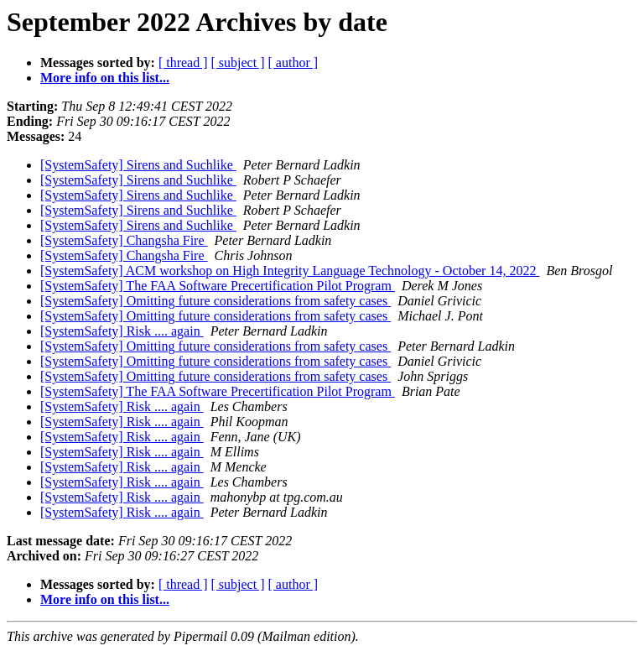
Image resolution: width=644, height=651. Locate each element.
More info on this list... (105, 78)
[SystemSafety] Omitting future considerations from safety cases (216, 301)
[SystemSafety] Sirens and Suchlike (138, 165)
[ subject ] (238, 62)
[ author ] (293, 62)
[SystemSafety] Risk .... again (122, 331)
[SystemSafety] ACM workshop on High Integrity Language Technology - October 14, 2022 (290, 271)
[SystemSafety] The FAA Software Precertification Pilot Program (218, 286)
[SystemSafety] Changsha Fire (124, 240)
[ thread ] (183, 62)
